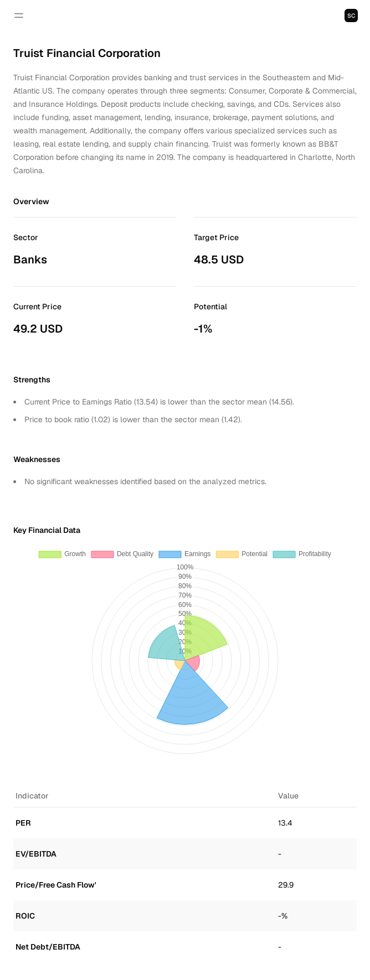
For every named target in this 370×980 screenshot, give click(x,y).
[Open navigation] (19, 15)
